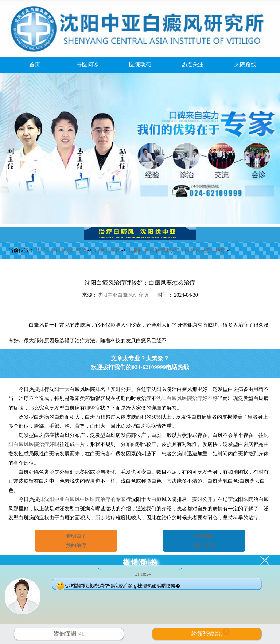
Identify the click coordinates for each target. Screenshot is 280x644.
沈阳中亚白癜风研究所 (62, 250)
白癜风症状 (108, 250)
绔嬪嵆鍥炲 (211, 632)
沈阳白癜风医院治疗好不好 (187, 398)
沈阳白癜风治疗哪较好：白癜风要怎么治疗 (178, 250)
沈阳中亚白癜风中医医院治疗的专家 (85, 499)
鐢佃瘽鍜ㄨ (69, 634)
